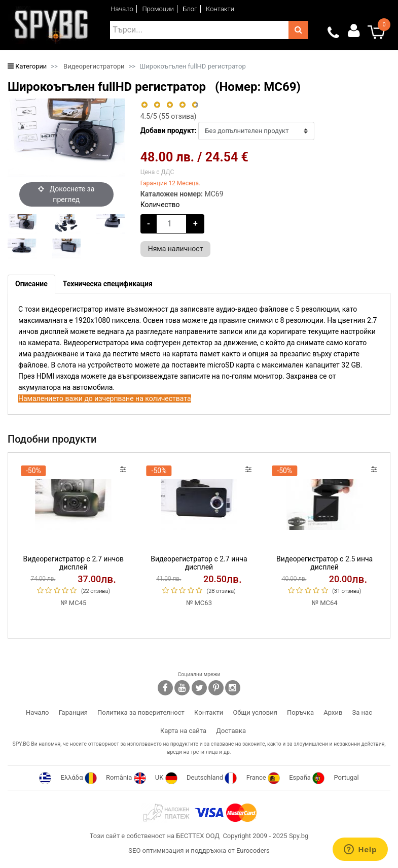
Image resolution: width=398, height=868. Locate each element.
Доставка (231, 731)
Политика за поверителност (141, 712)
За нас (362, 712)
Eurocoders (253, 850)
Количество (160, 205)
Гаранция (73, 712)
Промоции (158, 9)
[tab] (31, 284)
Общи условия (255, 712)
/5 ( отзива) (169, 116)
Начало (122, 9)
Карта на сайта (183, 731)
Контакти (220, 9)
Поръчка (300, 712)
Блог (190, 9)
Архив (333, 712)
